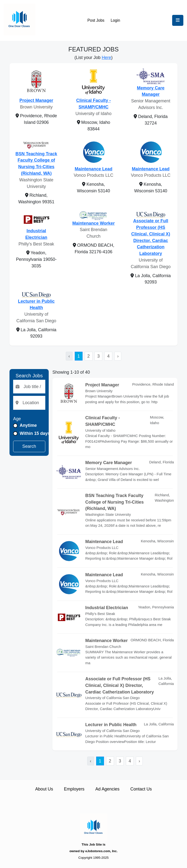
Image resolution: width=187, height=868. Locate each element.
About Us (44, 789)
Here (107, 58)
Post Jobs (96, 20)
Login (115, 20)
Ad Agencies (107, 789)
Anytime (28, 425)
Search (29, 446)
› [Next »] (118, 356)
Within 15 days (35, 433)
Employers (74, 789)
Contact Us (141, 789)
